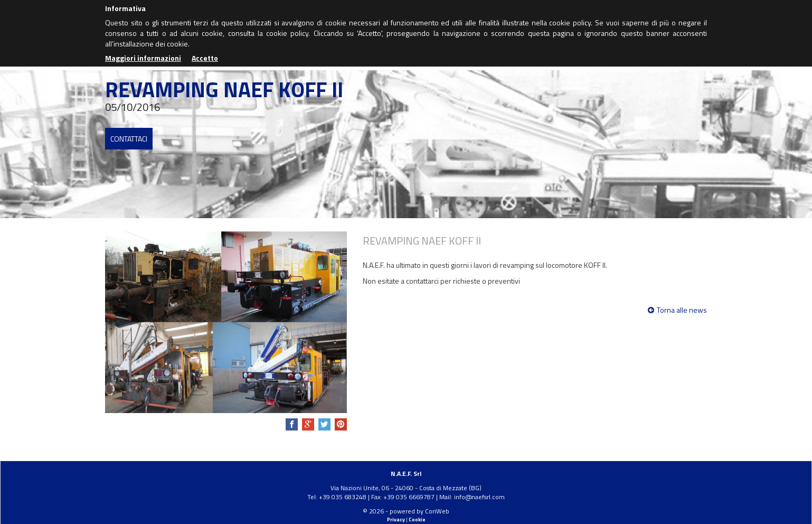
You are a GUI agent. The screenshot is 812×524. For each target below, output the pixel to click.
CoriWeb (437, 511)
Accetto (205, 58)
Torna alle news (677, 310)
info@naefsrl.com (479, 497)
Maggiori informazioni (143, 58)
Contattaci (129, 139)
